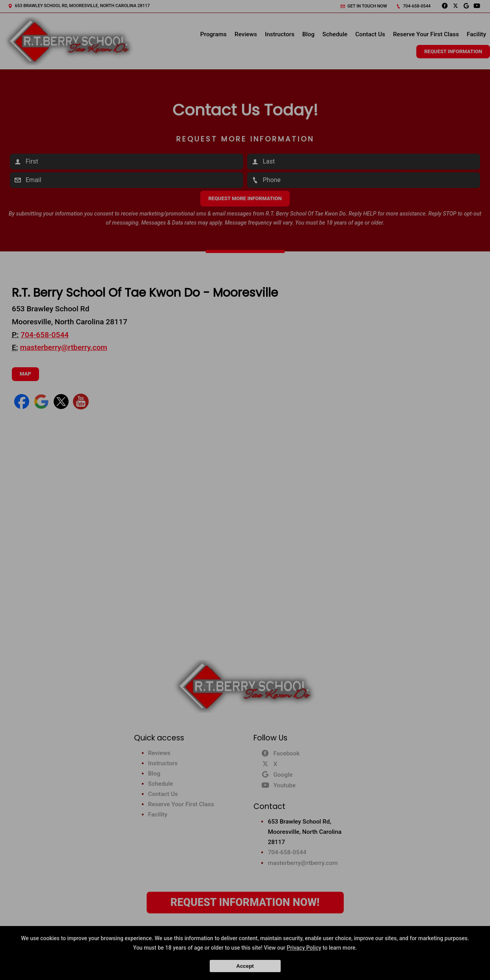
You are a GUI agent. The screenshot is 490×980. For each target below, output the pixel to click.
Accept (245, 966)
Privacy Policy (304, 948)
